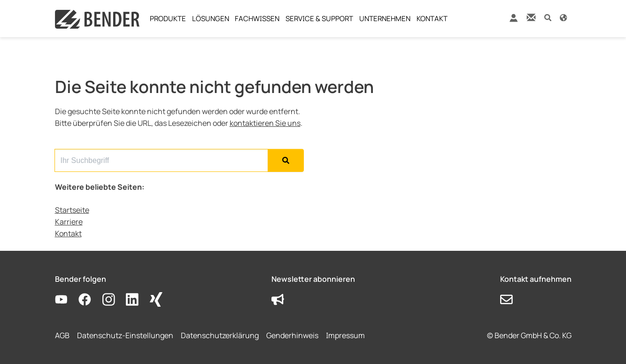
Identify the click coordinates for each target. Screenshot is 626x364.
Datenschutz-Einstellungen (125, 335)
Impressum (345, 335)
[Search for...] (161, 160)
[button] (548, 17)
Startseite (72, 210)
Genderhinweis (292, 335)
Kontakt (68, 233)
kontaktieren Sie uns (265, 123)
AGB (62, 335)
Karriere (69, 222)
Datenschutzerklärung (220, 335)
